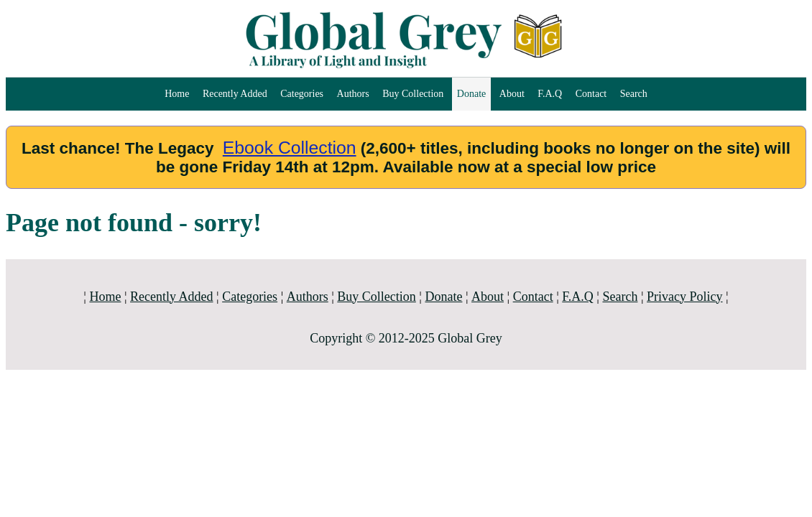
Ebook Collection (290, 148)
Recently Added (235, 94)
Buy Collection (413, 94)
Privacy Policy (685, 297)
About (512, 94)
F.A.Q (550, 94)
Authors (353, 94)
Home (177, 94)
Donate (471, 94)
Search (634, 94)
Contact (591, 94)
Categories (302, 94)
